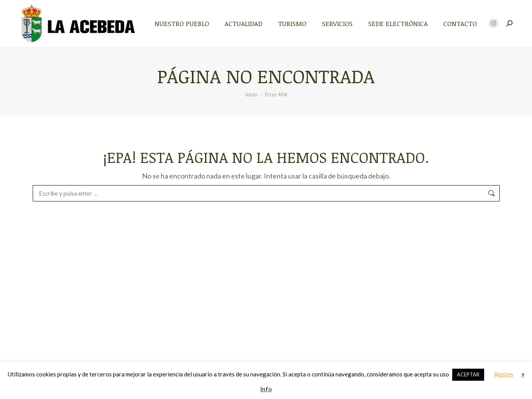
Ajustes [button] (504, 374)
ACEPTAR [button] (468, 374)
